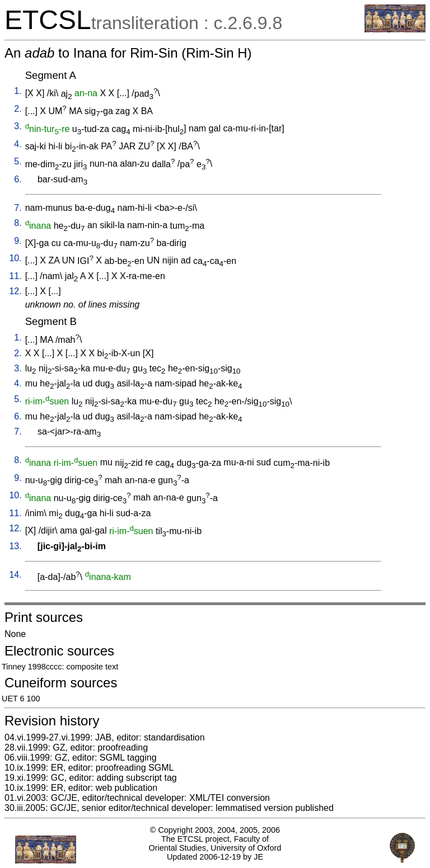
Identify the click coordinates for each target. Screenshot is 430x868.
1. (18, 91)
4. (18, 144)
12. (15, 291)
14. (15, 575)
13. (15, 546)
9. (18, 241)
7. (18, 208)
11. (15, 276)
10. (15, 258)
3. (18, 126)
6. (18, 179)
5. (18, 161)
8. (18, 223)
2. (18, 109)
